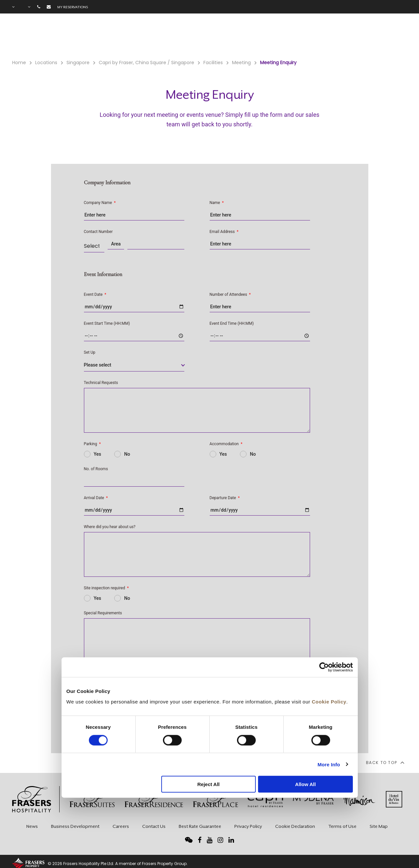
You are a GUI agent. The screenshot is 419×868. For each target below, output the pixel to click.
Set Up (90, 352)
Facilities (264, 37)
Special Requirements (103, 613)
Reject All (208, 784)
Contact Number (98, 232)
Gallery (332, 37)
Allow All (306, 784)
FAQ (360, 37)
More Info (329, 764)
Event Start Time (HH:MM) (107, 323)
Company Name (100, 203)
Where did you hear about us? (110, 527)
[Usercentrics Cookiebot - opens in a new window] (324, 667)
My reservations (73, 7)
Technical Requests (101, 383)
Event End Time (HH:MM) (232, 323)
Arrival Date (96, 498)
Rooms (227, 37)
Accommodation (226, 444)
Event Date (95, 294)
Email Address (224, 232)
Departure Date (225, 498)
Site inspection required (106, 588)
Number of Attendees (230, 294)
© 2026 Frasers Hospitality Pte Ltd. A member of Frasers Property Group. (118, 864)
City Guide (392, 37)
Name (217, 203)
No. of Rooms (96, 469)
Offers (301, 37)
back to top (385, 762)
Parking (92, 444)
